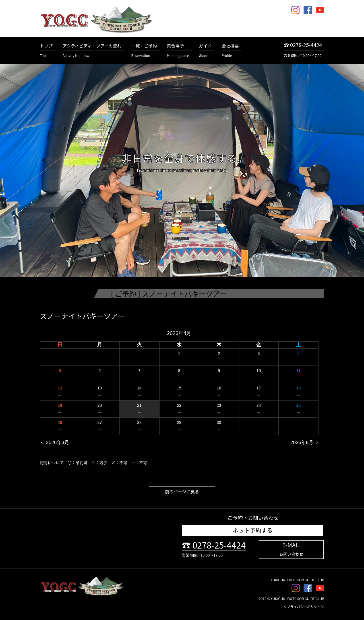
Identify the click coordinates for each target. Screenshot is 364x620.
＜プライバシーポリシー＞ (304, 606)
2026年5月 (302, 443)
